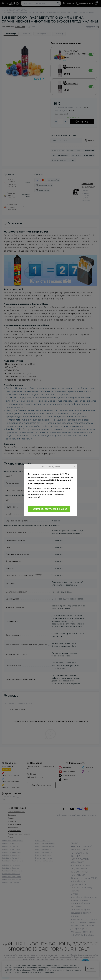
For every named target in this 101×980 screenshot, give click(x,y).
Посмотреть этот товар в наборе (49, 509)
